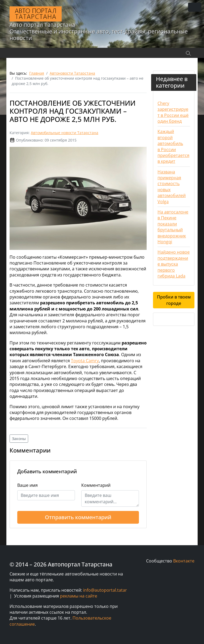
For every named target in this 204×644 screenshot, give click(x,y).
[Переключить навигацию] (195, 7)
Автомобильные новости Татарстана (65, 133)
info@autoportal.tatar (105, 590)
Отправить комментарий (78, 517)
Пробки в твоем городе (174, 300)
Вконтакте (184, 561)
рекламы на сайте (79, 596)
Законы (19, 439)
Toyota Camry (85, 361)
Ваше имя (27, 485)
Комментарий (96, 485)
